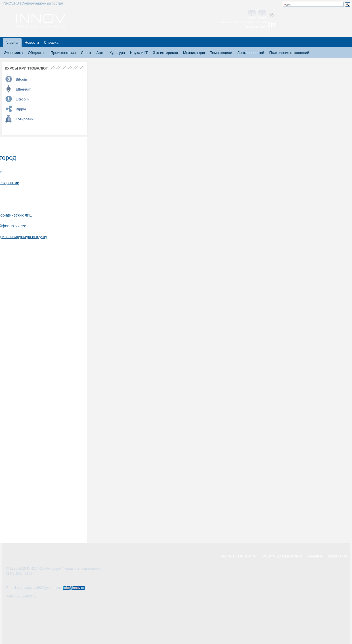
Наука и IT (139, 53)
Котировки (25, 119)
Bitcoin (21, 79)
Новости (32, 42)
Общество (37, 53)
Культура (117, 53)
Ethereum (23, 89)
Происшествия (63, 53)
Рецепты (315, 556)
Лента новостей (251, 53)
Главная (12, 42)
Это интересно (165, 53)
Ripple (21, 109)
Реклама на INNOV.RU (239, 556)
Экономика (13, 53)
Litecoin (22, 99)
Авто (100, 53)
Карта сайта (337, 556)
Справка (51, 42)
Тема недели (221, 53)
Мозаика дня (194, 53)
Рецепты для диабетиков (282, 556)
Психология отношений (289, 53)
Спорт (86, 53)
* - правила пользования (81, 569)
